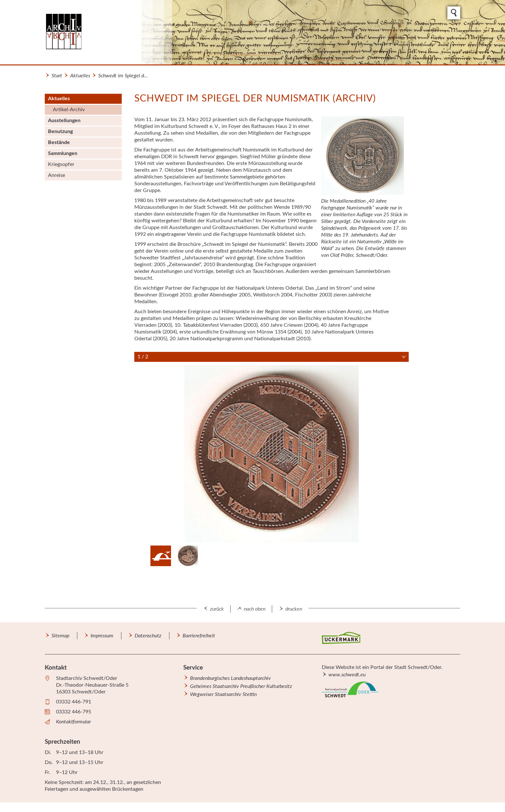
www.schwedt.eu (347, 675)
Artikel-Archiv (69, 110)
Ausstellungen (64, 121)
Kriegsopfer (61, 164)
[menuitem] (83, 104)
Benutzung (60, 131)
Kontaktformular (73, 722)
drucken (294, 609)
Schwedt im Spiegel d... (123, 76)
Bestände (59, 142)
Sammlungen (63, 153)
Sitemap (60, 636)
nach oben (255, 609)
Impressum (102, 636)
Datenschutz (148, 636)
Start (57, 76)
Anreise (57, 175)
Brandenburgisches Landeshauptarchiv (230, 678)
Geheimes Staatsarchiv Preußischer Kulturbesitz (241, 686)
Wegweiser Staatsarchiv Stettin (223, 694)
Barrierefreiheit (199, 636)
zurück (217, 609)
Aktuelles (80, 76)
